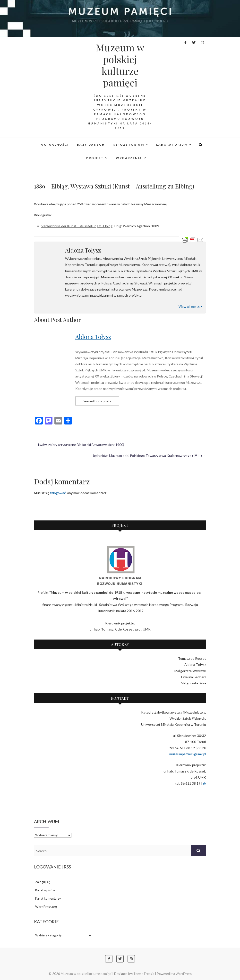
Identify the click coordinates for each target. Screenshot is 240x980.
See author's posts (97, 401)
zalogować (58, 493)
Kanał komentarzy (48, 898)
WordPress (184, 974)
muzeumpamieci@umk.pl (188, 754)
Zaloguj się (43, 882)
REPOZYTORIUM (128, 145)
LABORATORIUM (172, 145)
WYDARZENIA (129, 158)
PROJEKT (95, 158)
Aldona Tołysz (93, 337)
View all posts (190, 306)
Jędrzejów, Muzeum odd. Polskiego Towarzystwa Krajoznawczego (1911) (149, 456)
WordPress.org (46, 907)
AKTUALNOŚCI (55, 145)
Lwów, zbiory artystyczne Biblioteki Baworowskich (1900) (79, 445)
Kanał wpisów (45, 890)
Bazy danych (91, 145)
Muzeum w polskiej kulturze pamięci (120, 65)
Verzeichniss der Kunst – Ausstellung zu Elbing (77, 226)
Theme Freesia (144, 974)
